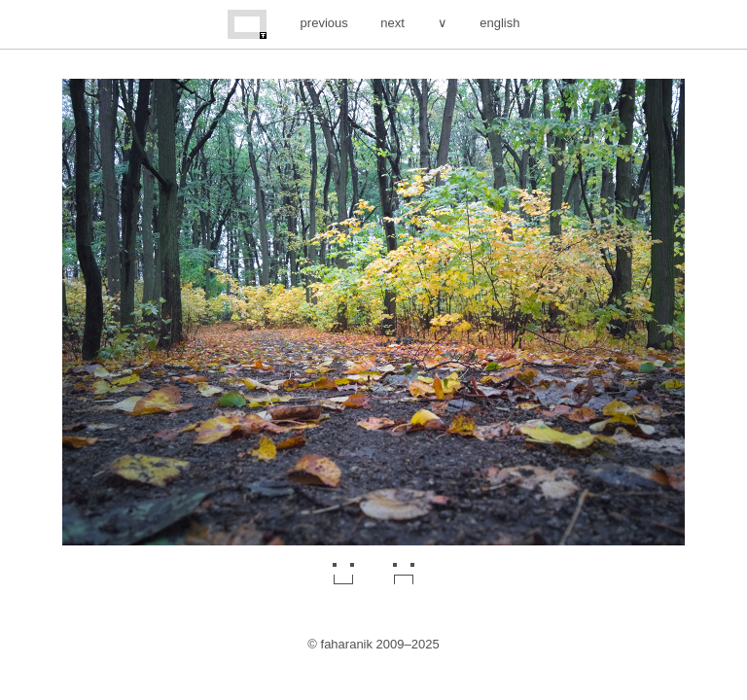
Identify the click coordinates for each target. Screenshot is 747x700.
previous (324, 23)
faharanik (347, 644)
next (392, 23)
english (499, 23)
